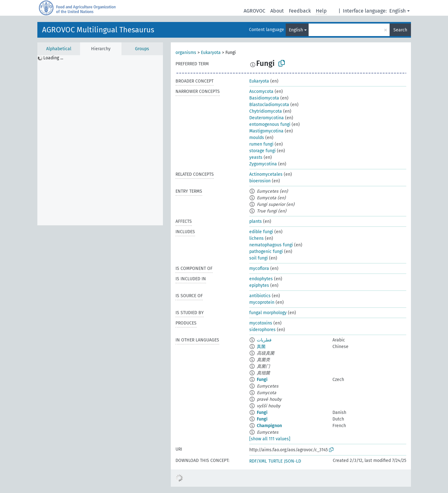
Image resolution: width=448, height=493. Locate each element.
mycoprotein (262, 302)
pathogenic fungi (266, 252)
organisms (186, 53)
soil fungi (259, 258)
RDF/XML (258, 461)
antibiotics (260, 296)
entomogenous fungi (270, 124)
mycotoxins (261, 323)
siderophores (262, 330)
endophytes (261, 279)
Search (400, 30)
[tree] (100, 140)
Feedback (300, 11)
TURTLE (275, 461)
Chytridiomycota (266, 111)
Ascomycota (261, 91)
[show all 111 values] (270, 439)
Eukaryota (211, 53)
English (397, 11)
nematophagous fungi (271, 245)
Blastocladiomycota (269, 105)
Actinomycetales (266, 174)
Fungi (262, 380)
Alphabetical (59, 49)
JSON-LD (293, 461)
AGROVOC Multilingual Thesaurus (98, 30)
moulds (257, 138)
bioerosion (260, 181)
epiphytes (259, 285)
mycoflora (259, 268)
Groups (142, 49)
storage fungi (262, 151)
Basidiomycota (264, 98)
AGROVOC (254, 11)
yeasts (256, 157)
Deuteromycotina (267, 118)
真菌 (261, 347)
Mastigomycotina (266, 131)
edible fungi (261, 232)
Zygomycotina (263, 164)
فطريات (264, 340)
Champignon (269, 426)
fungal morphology (268, 313)
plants (256, 221)
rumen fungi (261, 144)
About (277, 11)
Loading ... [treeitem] (53, 58)
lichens (256, 238)
